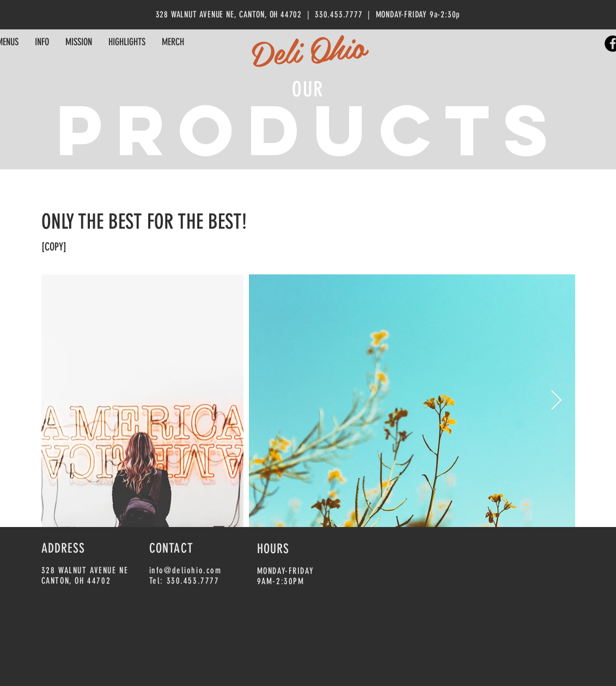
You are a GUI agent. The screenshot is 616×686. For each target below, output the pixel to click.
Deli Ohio (308, 49)
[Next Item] (556, 401)
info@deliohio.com (185, 570)
